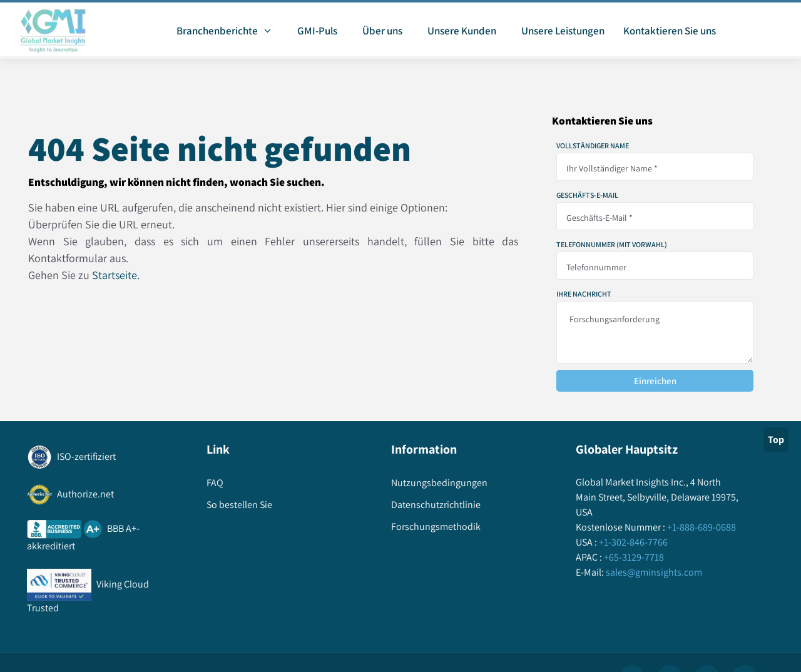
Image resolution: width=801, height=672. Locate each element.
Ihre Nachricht (584, 294)
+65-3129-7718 (633, 557)
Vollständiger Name (593, 146)
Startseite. (116, 275)
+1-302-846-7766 (632, 542)
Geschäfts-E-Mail (587, 195)
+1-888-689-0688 (701, 527)
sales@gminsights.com (653, 572)
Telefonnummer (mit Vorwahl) (612, 245)
